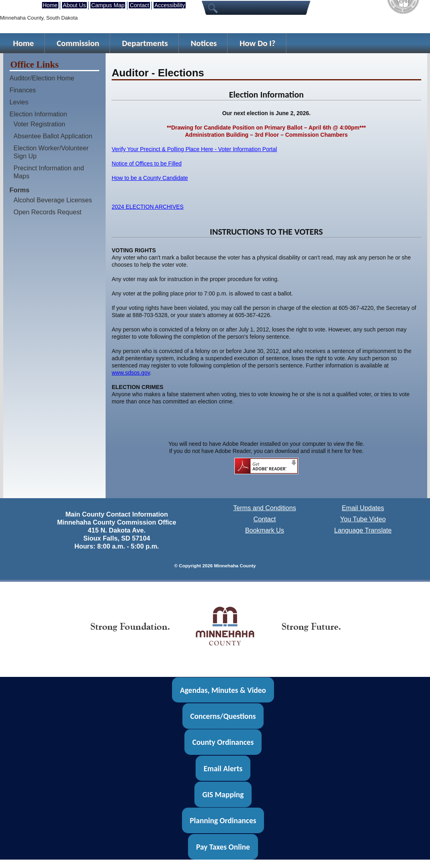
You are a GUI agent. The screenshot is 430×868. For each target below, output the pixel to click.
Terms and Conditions (265, 508)
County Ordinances (223, 742)
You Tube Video (363, 519)
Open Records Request (48, 212)
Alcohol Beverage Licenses (53, 200)
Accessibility (170, 5)
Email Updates (363, 508)
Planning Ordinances (223, 820)
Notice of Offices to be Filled (147, 164)
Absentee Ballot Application (53, 136)
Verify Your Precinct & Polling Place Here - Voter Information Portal (194, 149)
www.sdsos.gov (131, 373)
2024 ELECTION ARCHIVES (148, 207)
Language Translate (363, 530)
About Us (74, 5)
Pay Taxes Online (223, 847)
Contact (139, 5)
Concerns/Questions (223, 716)
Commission (78, 43)
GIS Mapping (223, 794)
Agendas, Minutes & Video (223, 690)
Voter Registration (39, 124)
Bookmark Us (265, 530)
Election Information (38, 114)
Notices (204, 43)
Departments (145, 43)
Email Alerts (223, 768)
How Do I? (258, 43)
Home (50, 5)
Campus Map (108, 5)
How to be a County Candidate (150, 178)
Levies (19, 102)
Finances (23, 90)
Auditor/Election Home (42, 78)
